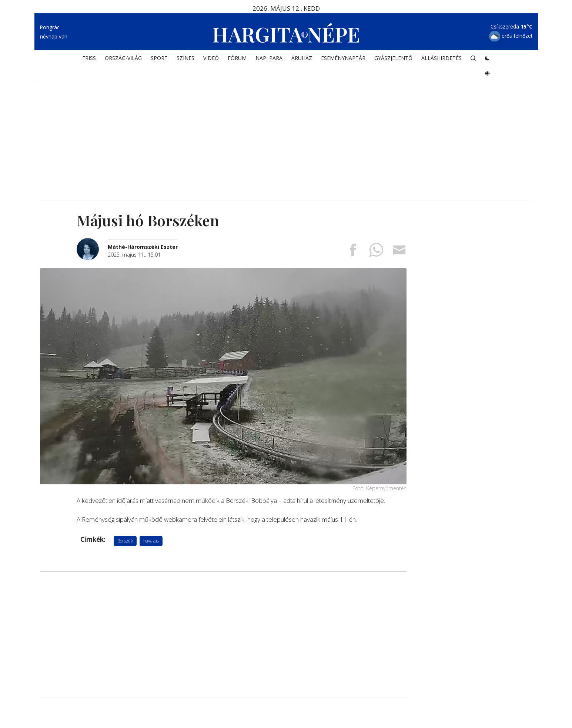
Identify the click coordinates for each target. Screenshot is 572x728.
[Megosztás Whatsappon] (376, 252)
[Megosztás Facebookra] (353, 252)
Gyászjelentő (393, 58)
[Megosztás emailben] (399, 252)
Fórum (237, 58)
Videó (211, 58)
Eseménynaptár (343, 58)
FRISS (89, 58)
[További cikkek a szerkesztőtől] (92, 242)
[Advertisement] (286, 137)
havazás (151, 541)
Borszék (125, 541)
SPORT (159, 58)
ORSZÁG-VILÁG (123, 58)
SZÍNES (185, 58)
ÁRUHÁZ (302, 58)
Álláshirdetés (441, 58)
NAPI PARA (269, 58)
